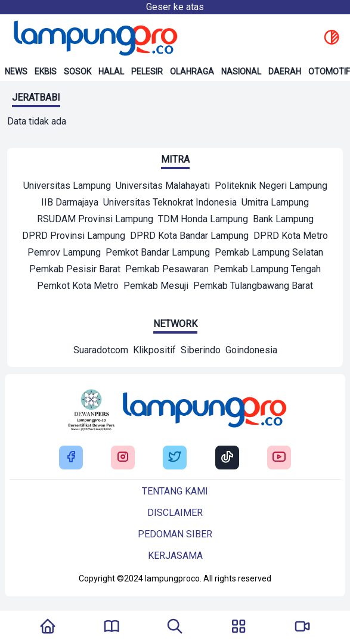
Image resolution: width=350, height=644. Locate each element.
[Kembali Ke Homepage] (48, 627)
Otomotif (329, 71)
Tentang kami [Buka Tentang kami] (175, 491)
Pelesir (147, 71)
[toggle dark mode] (332, 38)
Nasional (241, 71)
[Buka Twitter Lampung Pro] (175, 458)
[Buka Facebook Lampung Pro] (71, 458)
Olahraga (192, 71)
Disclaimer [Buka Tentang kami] (175, 513)
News (16, 71)
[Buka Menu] (239, 627)
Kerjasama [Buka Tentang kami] (175, 556)
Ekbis (46, 71)
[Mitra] (67, 187)
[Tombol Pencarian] (175, 627)
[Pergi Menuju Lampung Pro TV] (302, 627)
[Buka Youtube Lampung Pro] (279, 458)
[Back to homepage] (94, 38)
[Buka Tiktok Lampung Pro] (227, 458)
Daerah (285, 71)
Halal (111, 71)
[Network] (101, 351)
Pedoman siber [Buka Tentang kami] (175, 534)
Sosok (78, 71)
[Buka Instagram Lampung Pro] (123, 458)
